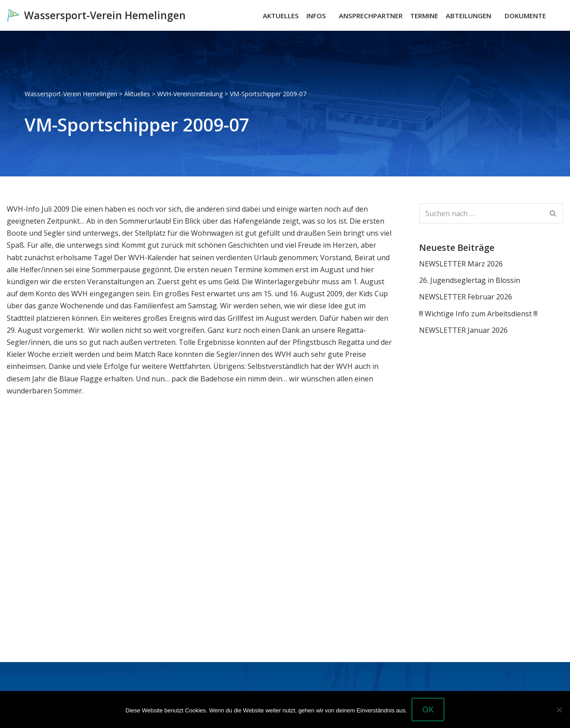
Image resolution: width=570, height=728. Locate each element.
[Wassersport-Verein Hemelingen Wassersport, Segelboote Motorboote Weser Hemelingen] (96, 15)
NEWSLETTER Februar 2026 (466, 297)
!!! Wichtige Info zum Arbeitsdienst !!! (478, 314)
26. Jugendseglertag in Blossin (470, 280)
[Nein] (559, 710)
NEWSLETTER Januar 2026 (463, 330)
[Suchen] (556, 15)
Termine (424, 16)
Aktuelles (281, 16)
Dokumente (525, 16)
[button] (330, 16)
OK (428, 709)
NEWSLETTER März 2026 (461, 264)
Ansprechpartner (371, 16)
